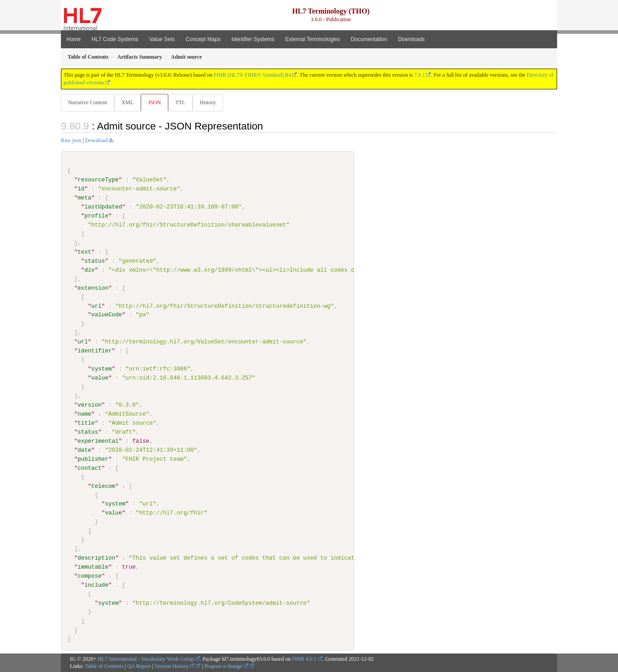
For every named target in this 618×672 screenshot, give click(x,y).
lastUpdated (103, 207)
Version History (175, 667)
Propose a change (226, 667)
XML (128, 102)
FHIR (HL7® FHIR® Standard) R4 (253, 75)
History (212, 102)
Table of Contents (104, 667)
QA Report (139, 667)
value (100, 378)
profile (96, 216)
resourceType (98, 180)
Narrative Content (88, 102)
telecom (103, 486)
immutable (93, 567)
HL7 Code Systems (115, 39)
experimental (98, 441)
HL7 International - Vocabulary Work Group (146, 659)
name (84, 414)
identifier (95, 351)
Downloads (411, 39)
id (81, 189)
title (86, 423)
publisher (93, 459)
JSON (156, 102)
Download (96, 141)
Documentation (369, 39)
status (95, 261)
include (96, 585)
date (84, 450)
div (90, 270)
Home (74, 39)
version (90, 405)
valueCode (106, 315)
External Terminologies (312, 39)
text (84, 252)
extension (93, 288)
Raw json (71, 141)
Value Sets (162, 39)
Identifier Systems (253, 39)
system (101, 369)
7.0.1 (420, 75)
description (96, 558)
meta (84, 198)
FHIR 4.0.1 (304, 659)
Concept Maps (203, 39)
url (96, 306)
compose (90, 576)
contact (90, 468)
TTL (183, 102)
